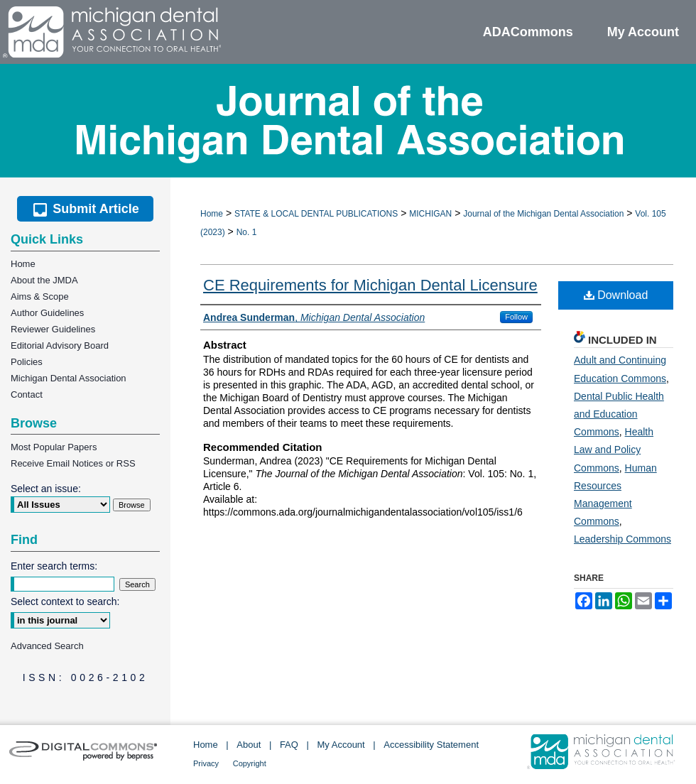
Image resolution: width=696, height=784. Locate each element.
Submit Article (85, 209)
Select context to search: (65, 601)
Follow (516, 317)
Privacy (206, 763)
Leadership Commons (622, 539)
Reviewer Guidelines (53, 329)
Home (212, 214)
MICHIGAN (430, 214)
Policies (27, 362)
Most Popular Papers (54, 447)
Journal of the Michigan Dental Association (543, 214)
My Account (341, 745)
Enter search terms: (54, 566)
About (249, 745)
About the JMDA (44, 280)
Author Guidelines (47, 313)
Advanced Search (47, 646)
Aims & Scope (40, 296)
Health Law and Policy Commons (614, 450)
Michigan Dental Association (69, 378)
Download (616, 295)
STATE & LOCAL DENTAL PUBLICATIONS (316, 214)
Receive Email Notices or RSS (73, 463)
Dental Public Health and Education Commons (619, 414)
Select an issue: (46, 489)
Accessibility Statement (431, 745)
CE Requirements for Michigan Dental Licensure (370, 285)
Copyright (250, 763)
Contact (27, 394)
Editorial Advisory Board (60, 345)
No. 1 (247, 232)
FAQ (289, 745)
